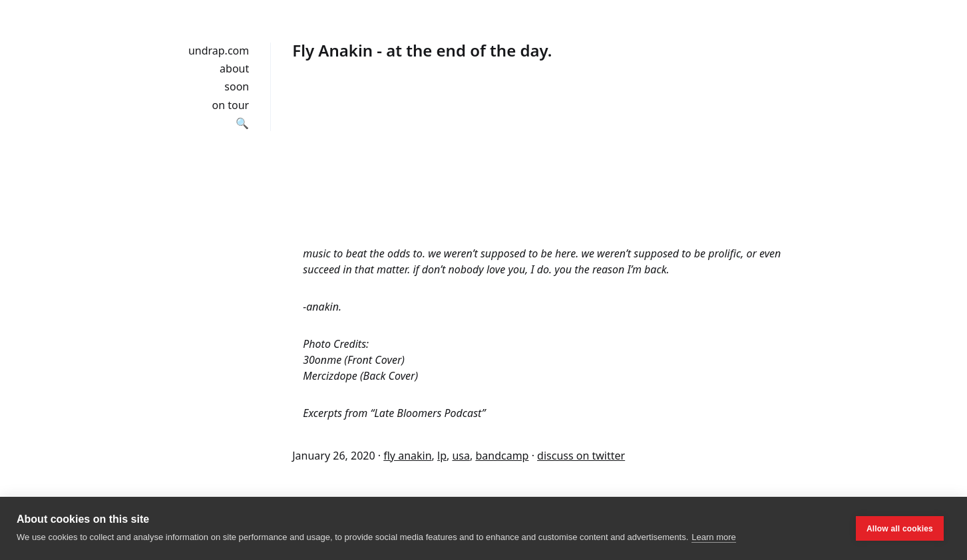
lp (442, 456)
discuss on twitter (581, 456)
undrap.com (219, 51)
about (234, 69)
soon (237, 86)
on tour (231, 105)
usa (461, 456)
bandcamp (502, 456)
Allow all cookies (900, 529)
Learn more (713, 537)
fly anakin (407, 456)
